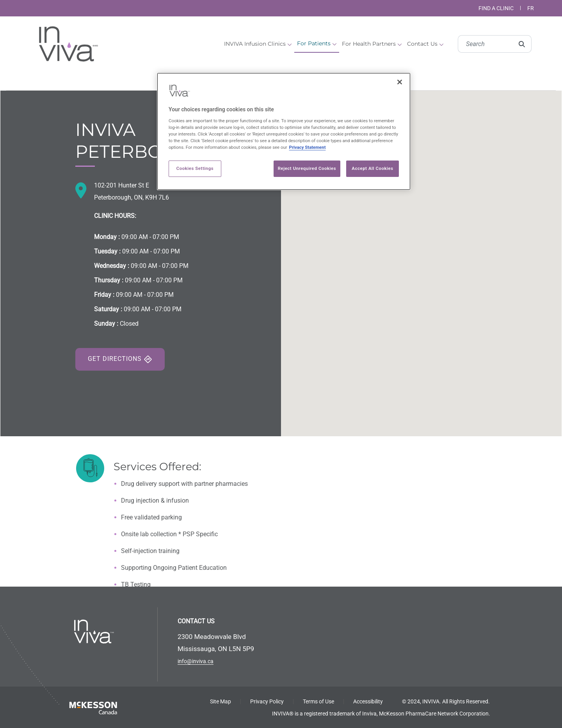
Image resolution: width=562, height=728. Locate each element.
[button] (421, 256)
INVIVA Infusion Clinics (258, 44)
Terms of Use (318, 701)
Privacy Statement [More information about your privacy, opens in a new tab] (308, 147)
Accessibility (368, 701)
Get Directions (120, 359)
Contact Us (425, 44)
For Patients (317, 43)
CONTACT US (196, 621)
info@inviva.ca (196, 661)
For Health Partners (372, 44)
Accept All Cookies (372, 168)
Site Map (221, 701)
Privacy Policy (267, 701)
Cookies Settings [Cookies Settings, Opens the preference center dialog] (195, 168)
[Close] (400, 82)
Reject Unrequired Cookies (307, 168)
